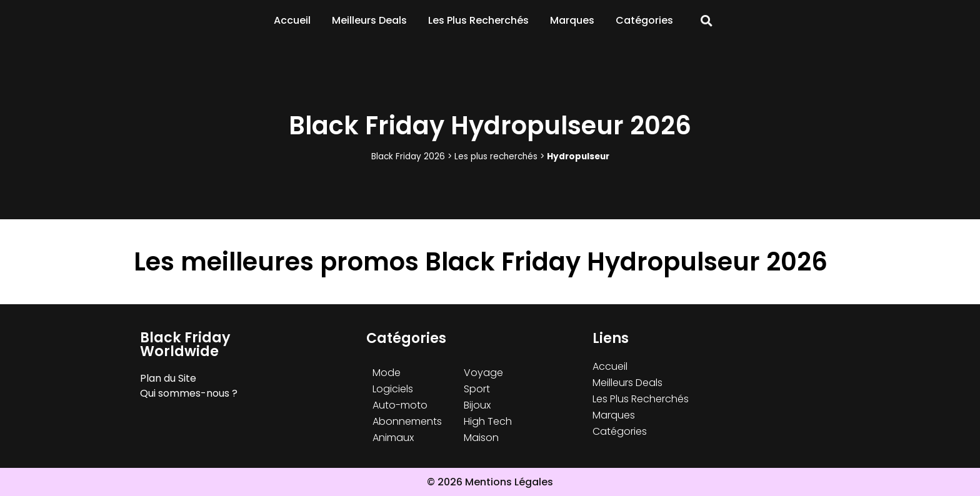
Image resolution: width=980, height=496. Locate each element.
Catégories (644, 20)
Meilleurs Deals (369, 20)
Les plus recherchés (496, 156)
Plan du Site (168, 378)
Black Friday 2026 (408, 156)
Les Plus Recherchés (478, 20)
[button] (707, 21)
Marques (572, 20)
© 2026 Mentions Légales (490, 482)
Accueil (292, 20)
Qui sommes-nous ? (189, 393)
